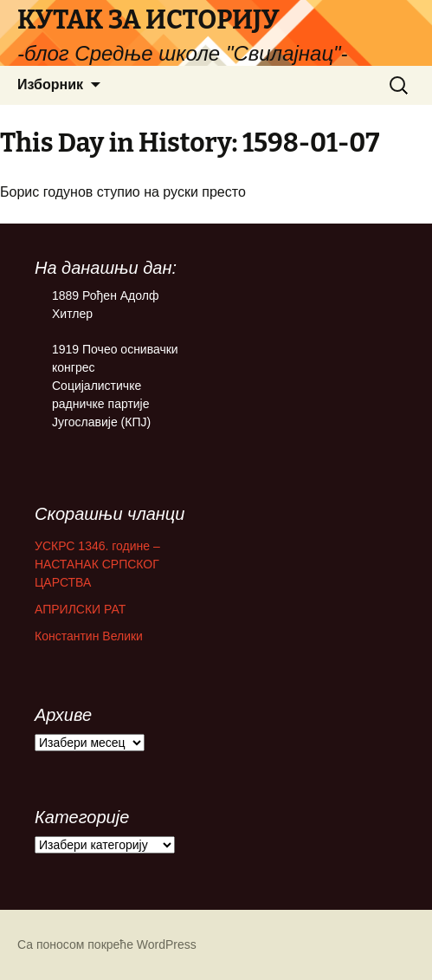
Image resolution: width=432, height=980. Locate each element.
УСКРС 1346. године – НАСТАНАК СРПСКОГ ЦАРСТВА (97, 564)
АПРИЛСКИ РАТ (80, 609)
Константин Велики (89, 636)
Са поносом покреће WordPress (107, 944)
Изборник (50, 84)
